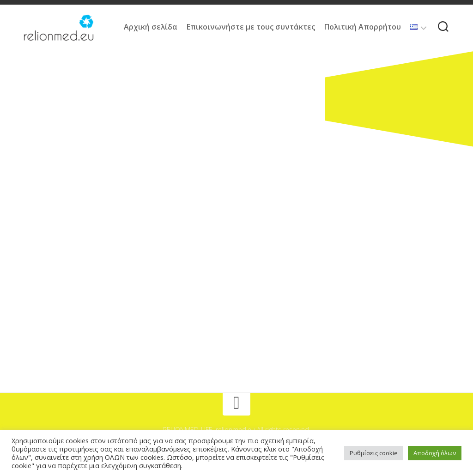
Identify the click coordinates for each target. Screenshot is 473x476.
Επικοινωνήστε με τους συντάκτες (251, 27)
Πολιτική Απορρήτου (363, 27)
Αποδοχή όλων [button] (435, 453)
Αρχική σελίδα (151, 27)
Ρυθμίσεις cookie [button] (374, 453)
